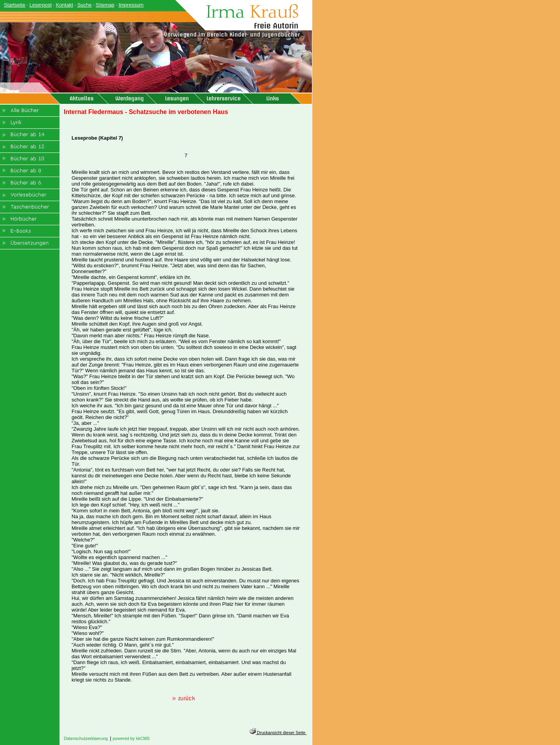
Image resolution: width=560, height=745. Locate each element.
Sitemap (105, 5)
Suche (85, 5)
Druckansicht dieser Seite (278, 733)
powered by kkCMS (131, 738)
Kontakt (65, 5)
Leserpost (41, 5)
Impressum (131, 5)
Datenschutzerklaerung (86, 738)
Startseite (15, 5)
